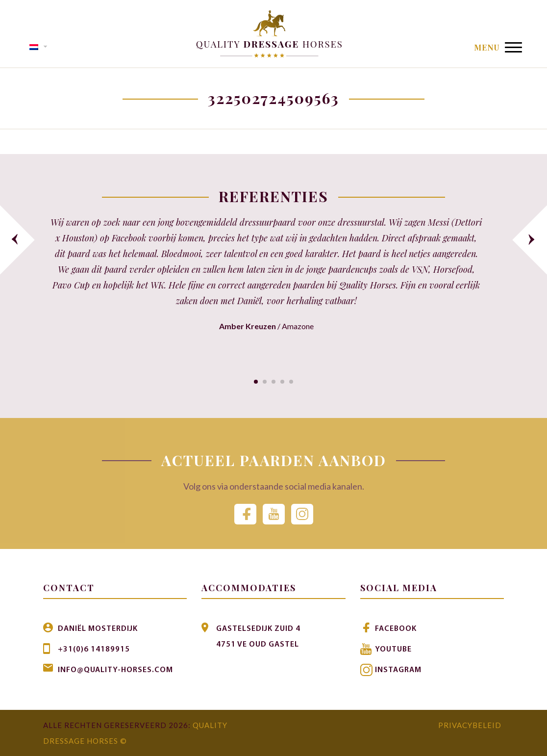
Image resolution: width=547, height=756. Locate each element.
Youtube (393, 650)
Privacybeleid (470, 725)
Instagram (398, 670)
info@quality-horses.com (115, 670)
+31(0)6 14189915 (94, 650)
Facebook (396, 629)
